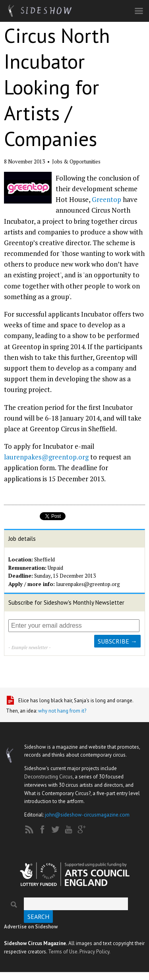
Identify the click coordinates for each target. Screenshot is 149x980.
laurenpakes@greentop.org (46, 457)
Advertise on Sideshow (31, 927)
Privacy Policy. (95, 952)
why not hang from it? (62, 711)
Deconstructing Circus (48, 777)
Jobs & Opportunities (76, 161)
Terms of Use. (63, 952)
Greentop (106, 199)
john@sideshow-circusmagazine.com (87, 815)
